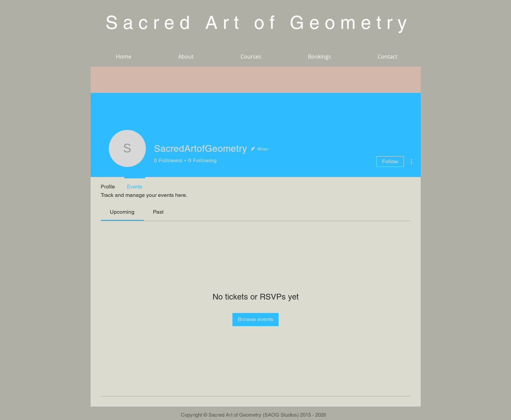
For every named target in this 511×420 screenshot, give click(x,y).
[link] (122, 212)
